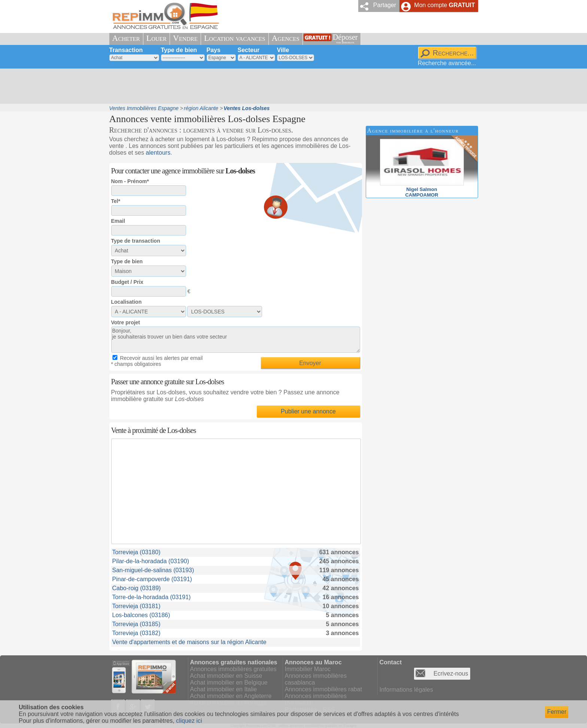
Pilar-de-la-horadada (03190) (151, 561)
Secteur (249, 50)
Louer (156, 38)
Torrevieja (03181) (136, 606)
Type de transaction (136, 241)
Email (118, 221)
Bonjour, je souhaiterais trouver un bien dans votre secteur (236, 340)
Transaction (126, 50)
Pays (214, 50)
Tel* (116, 201)
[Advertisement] (291, 86)
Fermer (557, 712)
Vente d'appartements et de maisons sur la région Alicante (189, 642)
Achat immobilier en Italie (224, 689)
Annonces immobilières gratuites (233, 669)
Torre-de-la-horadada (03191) (152, 597)
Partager (385, 5)
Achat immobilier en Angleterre (231, 696)
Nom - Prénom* (130, 181)
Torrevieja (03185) (136, 624)
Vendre (185, 38)
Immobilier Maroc (308, 669)
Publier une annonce (308, 411)
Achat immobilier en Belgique (229, 682)
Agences (286, 38)
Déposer (345, 39)
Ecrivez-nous (451, 674)
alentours (158, 153)
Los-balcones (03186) (141, 615)
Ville (283, 50)
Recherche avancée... (447, 63)
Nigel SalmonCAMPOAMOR (422, 189)
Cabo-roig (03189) (137, 588)
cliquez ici (189, 721)
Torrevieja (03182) (136, 633)
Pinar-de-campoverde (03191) (152, 579)
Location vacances (235, 38)
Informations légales (406, 690)
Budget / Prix (127, 282)
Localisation (127, 302)
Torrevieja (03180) (136, 552)
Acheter (126, 38)
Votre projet (126, 322)
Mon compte (444, 5)
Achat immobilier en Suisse (226, 676)
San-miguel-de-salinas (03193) (153, 570)
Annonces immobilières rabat (323, 689)
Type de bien (179, 50)
